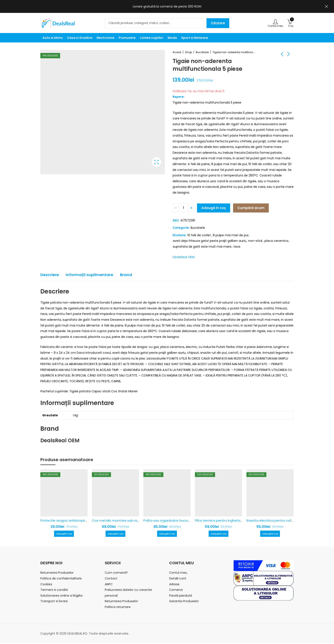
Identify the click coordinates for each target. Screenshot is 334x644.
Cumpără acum (251, 208)
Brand (126, 275)
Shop (188, 52)
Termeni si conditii (54, 591)
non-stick (255, 241)
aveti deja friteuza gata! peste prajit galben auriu (210, 241)
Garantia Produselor (184, 602)
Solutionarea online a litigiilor (62, 596)
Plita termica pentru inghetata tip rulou (226, 520)
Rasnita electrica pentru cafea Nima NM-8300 (283, 520)
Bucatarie (202, 52)
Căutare (218, 23)
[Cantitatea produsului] (183, 208)
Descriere (50, 275)
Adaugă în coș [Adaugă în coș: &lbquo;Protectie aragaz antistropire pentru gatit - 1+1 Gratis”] (64, 534)
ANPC (109, 585)
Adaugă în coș (214, 208)
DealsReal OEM (184, 257)
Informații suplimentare (89, 275)
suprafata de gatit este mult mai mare (202, 247)
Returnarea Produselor (57, 573)
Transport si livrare (54, 602)
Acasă (177, 52)
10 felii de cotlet (199, 235)
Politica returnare (118, 608)
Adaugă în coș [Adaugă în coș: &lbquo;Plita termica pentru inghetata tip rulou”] (219, 534)
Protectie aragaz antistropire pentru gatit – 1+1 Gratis (83, 520)
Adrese (174, 585)
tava (237, 247)
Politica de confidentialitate (61, 579)
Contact (111, 579)
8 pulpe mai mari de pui (231, 235)
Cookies (46, 585)
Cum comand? (116, 573)
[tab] (50, 275)
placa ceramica (276, 241)
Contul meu (178, 573)
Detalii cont (178, 579)
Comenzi (176, 591)
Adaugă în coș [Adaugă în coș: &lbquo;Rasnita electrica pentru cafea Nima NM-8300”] (270, 534)
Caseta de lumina (156, 162)
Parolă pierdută (181, 596)
